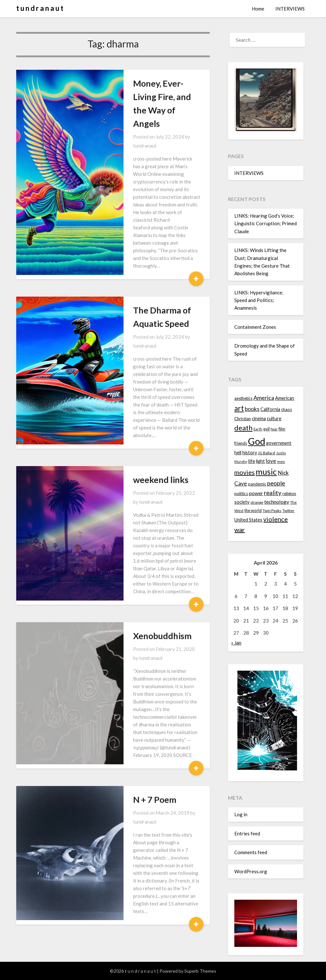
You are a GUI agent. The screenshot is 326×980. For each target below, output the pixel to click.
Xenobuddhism (133, 491)
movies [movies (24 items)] (244, 472)
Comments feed (251, 852)
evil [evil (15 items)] (266, 429)
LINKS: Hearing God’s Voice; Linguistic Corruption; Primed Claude (266, 223)
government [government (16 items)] (279, 443)
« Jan (236, 643)
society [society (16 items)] (242, 502)
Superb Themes (200, 971)
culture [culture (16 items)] (274, 418)
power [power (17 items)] (256, 493)
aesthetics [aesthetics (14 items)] (243, 398)
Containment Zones (255, 327)
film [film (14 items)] (282, 429)
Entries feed (247, 833)
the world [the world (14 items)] (253, 510)
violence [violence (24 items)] (276, 519)
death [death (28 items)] (243, 428)
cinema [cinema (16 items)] (259, 418)
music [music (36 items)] (266, 472)
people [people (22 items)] (276, 483)
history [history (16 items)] (250, 453)
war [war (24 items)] (240, 530)
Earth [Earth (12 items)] (258, 429)
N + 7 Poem (125, 615)
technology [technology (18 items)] (277, 502)
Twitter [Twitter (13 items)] (288, 511)
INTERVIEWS (290, 9)
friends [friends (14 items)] (241, 443)
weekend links (131, 367)
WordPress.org (251, 871)
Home (258, 9)
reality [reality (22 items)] (273, 493)
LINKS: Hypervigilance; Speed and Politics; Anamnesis (259, 300)
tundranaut (173, 110)
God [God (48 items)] (257, 441)
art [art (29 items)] (239, 408)
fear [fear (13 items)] (274, 429)
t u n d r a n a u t (40, 8)
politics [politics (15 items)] (241, 494)
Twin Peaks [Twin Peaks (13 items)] (272, 511)
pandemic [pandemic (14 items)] (257, 484)
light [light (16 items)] (260, 461)
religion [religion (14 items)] (289, 494)
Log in (241, 814)
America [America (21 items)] (264, 398)
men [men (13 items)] (281, 461)
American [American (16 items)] (285, 398)
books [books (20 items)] (252, 409)
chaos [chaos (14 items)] (287, 409)
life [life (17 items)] (252, 461)
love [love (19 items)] (271, 461)
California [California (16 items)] (270, 409)
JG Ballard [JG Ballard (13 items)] (266, 453)
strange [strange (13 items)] (257, 502)
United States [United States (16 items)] (248, 520)
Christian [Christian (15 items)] (243, 419)
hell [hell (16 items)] (238, 453)
